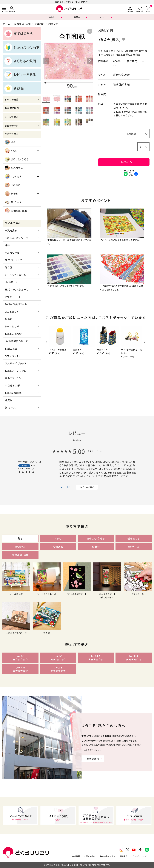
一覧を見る (11, 230)
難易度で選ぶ (12, 108)
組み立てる (14, 168)
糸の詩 (8, 319)
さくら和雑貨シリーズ (16, 341)
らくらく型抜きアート (16, 304)
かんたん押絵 (12, 253)
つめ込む (13, 185)
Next (90, 61)
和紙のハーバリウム (15, 371)
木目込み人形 (12, 385)
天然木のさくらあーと (17, 289)
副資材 (12, 194)
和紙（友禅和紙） (14, 393)
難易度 (77, 17)
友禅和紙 (39, 24)
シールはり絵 (12, 326)
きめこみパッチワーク (16, 238)
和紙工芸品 (11, 348)
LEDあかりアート (14, 312)
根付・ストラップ (13, 260)
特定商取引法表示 (108, 856)
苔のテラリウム (13, 378)
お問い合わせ (90, 856)
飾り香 (8, 267)
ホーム (7, 24)
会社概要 (76, 856)
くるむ (11, 151)
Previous (46, 61)
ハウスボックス (13, 356)
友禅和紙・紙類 (22, 24)
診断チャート (11, 126)
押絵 (7, 245)
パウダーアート (13, 297)
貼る (10, 142)
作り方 (52, 17)
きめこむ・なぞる (17, 159)
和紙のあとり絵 (13, 334)
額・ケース (13, 202)
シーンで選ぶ (12, 117)
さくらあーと (12, 282)
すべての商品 (12, 99)
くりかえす (13, 176)
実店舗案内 (93, 759)
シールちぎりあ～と (15, 275)
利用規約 (124, 856)
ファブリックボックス (16, 363)
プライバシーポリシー (141, 856)
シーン (102, 17)
